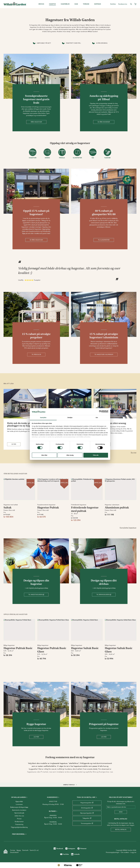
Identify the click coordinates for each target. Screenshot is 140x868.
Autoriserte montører (19, 810)
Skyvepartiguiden (87, 813)
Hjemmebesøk (19, 813)
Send (121, 812)
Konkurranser (19, 822)
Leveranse (19, 804)
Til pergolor (36, 354)
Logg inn (133, 852)
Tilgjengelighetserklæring (19, 827)
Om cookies (125, 852)
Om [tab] (97, 417)
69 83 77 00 (53, 802)
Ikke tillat (44, 455)
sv (37, 850)
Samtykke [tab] (43, 417)
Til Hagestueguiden (36, 595)
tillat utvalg (70, 455)
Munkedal (53, 822)
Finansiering (19, 824)
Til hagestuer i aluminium (104, 354)
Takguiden (87, 818)
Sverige (13, 850)
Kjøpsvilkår (19, 802)
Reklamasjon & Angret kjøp (19, 807)
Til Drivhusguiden (104, 595)
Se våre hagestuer (36, 240)
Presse (19, 819)
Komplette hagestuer (128, 528)
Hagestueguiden (87, 803)
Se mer (14, 444)
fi (35, 850)
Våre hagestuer (36, 122)
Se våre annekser (104, 122)
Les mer (36, 737)
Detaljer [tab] (70, 417)
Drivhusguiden (87, 808)
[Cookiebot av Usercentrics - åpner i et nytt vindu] (100, 412)
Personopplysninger (113, 852)
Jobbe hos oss (19, 816)
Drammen (53, 815)
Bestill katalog (121, 830)
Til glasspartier (104, 240)
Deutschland (14, 852)
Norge (19, 850)
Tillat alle (96, 455)
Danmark (25, 850)
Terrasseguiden (87, 823)
